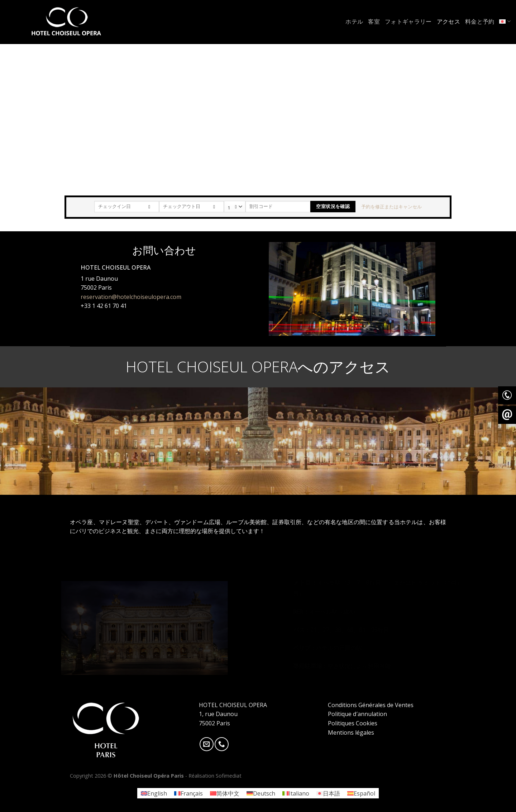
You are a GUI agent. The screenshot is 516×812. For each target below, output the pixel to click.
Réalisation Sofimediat (215, 776)
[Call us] (222, 744)
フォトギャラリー (408, 21)
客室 (374, 21)
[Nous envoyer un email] (207, 744)
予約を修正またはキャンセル (391, 207)
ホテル (354, 21)
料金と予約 (480, 21)
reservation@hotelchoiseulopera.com (131, 296)
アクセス (448, 21)
